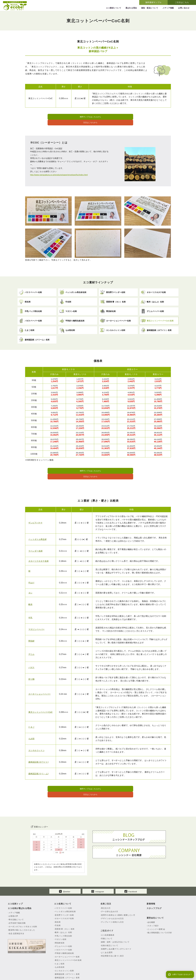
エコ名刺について (63, 885)
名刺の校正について (110, 927)
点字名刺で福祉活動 (17, 904)
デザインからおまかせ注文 (112, 899)
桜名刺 (58, 903)
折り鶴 (31, 666)
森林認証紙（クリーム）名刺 (67, 959)
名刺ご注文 (106, 885)
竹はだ (31, 570)
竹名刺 (58, 906)
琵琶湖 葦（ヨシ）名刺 (65, 910)
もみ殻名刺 (60, 948)
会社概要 (151, 903)
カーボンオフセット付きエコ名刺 (23, 908)
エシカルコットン (36, 738)
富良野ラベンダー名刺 (64, 896)
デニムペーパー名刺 (63, 927)
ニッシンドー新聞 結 (156, 910)
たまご (31, 714)
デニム (31, 642)
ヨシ (30, 580)
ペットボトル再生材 (37, 527)
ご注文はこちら (182, 2)
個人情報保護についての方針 (160, 914)
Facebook (131, 872)
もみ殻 (31, 726)
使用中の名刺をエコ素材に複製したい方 (118, 896)
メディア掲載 (14, 894)
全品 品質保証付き (16, 915)
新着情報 (151, 885)
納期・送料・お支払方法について (115, 923)
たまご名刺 (60, 945)
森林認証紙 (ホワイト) (38, 749)
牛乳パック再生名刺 (63, 917)
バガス (31, 655)
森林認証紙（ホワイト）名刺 (67, 955)
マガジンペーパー (36, 617)
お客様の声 (13, 897)
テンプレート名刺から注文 (112, 903)
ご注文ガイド (107, 912)
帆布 (30, 592)
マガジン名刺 (61, 920)
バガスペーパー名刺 (63, 931)
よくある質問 (107, 933)
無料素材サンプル (153, 2)
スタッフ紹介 (153, 907)
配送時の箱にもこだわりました (22, 911)
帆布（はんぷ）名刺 (63, 913)
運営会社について (155, 899)
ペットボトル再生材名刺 (65, 893)
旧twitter (65, 872)
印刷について (107, 920)
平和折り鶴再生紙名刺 (64, 934)
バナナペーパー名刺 (63, 889)
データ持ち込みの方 (110, 893)
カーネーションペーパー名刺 (67, 938)
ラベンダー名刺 (35, 538)
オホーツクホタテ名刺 (38, 548)
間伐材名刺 (60, 924)
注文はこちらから (124, 117)
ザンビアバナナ (35, 510)
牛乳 (30, 605)
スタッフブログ (154, 889)
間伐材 (31, 628)
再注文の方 (106, 889)
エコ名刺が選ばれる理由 (20, 889)
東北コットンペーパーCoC (41, 699)
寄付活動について (16, 901)
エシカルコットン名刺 (64, 952)
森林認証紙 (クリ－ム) (38, 761)
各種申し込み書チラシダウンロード (116, 930)
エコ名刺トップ (15, 885)
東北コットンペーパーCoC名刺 (68, 941)
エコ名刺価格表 (108, 916)
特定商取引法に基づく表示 (112, 937)
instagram (98, 872)
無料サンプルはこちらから (72, 117)
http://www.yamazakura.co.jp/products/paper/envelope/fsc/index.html (59, 168)
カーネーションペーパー (40, 681)
